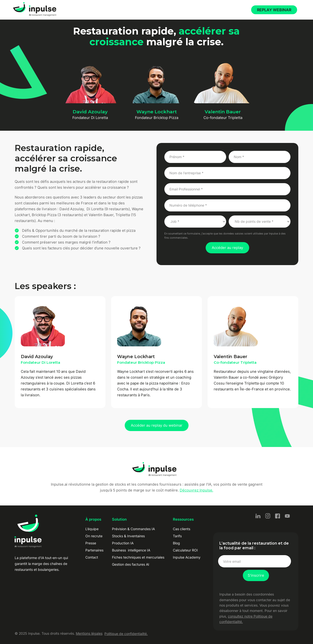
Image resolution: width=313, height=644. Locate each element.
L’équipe (92, 529)
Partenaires (94, 550)
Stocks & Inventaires (128, 536)
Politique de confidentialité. (126, 634)
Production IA (123, 543)
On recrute (94, 536)
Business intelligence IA (131, 550)
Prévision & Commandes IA (133, 529)
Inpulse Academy (187, 557)
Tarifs (177, 536)
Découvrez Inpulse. (196, 490)
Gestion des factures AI (131, 564)
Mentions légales (89, 633)
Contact (92, 557)
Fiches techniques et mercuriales (138, 557)
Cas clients (182, 529)
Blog (176, 543)
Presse (91, 543)
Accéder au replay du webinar (157, 425)
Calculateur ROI (185, 550)
